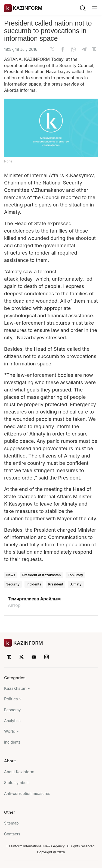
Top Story (75, 575)
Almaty (76, 584)
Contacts (12, 834)
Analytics (12, 721)
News (11, 575)
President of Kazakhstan (42, 575)
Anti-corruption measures (27, 793)
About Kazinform (19, 772)
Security (13, 584)
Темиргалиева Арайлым (34, 599)
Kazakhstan (15, 688)
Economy (12, 710)
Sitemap (11, 823)
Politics (11, 699)
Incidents (34, 584)
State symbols (17, 783)
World (10, 731)
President (56, 584)
